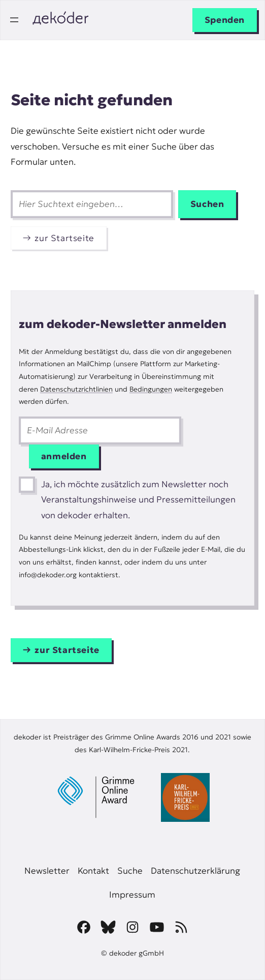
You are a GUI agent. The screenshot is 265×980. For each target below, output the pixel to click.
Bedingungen (151, 389)
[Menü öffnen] (14, 20)
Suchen (207, 204)
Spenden (225, 20)
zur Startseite (64, 238)
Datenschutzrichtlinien (76, 389)
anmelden (64, 456)
